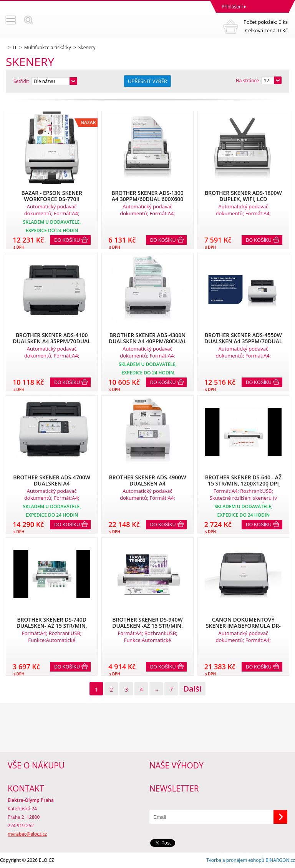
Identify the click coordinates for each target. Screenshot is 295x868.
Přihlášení (232, 7)
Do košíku (67, 240)
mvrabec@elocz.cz (27, 834)
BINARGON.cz (280, 860)
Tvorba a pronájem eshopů (235, 860)
